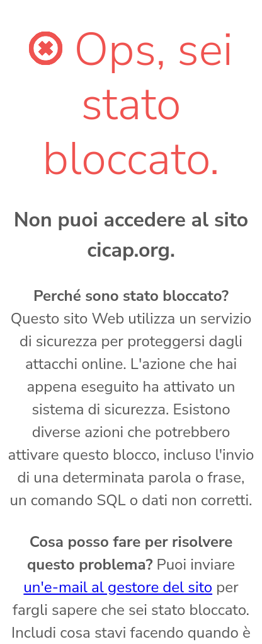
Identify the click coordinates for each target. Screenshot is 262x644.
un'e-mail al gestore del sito (118, 587)
